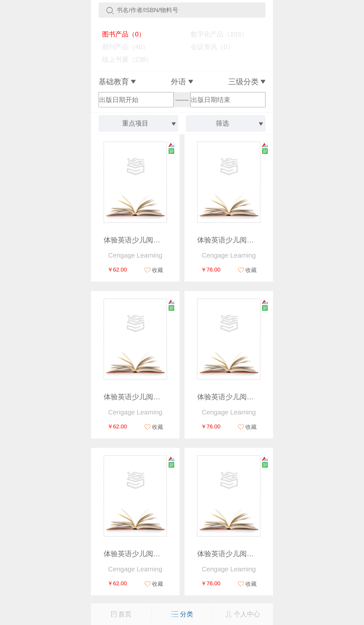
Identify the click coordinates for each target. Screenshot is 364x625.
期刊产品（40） (122, 47)
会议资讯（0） (208, 47)
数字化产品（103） (215, 34)
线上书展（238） (124, 59)
